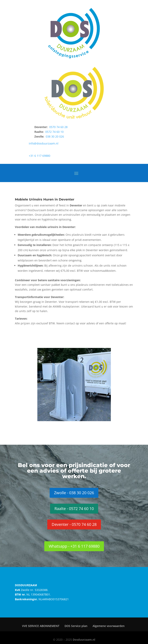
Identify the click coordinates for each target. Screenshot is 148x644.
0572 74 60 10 (54, 132)
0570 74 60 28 (58, 127)
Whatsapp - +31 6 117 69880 (74, 546)
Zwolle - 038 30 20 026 (74, 493)
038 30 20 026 (55, 136)
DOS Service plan (76, 626)
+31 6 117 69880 (40, 156)
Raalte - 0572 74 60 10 (74, 509)
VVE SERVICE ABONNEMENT (41, 626)
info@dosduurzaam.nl (44, 143)
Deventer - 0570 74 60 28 (74, 524)
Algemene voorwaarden (109, 626)
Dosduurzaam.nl (84, 640)
